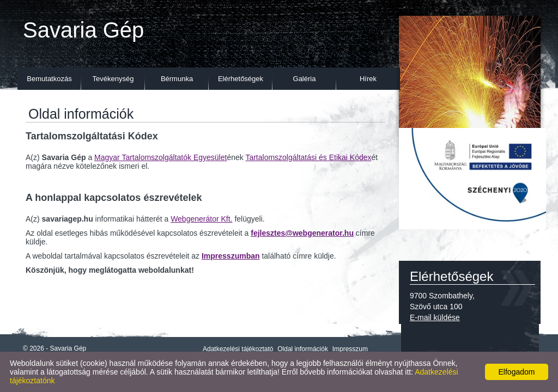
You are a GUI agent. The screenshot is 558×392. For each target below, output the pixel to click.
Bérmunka (177, 79)
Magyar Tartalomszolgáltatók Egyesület (160, 157)
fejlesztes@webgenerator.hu (302, 233)
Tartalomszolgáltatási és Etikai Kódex (308, 157)
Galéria (305, 79)
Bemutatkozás (49, 79)
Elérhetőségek (241, 79)
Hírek (368, 79)
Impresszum (350, 349)
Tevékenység (113, 79)
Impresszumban (231, 256)
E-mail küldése (435, 317)
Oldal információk (303, 349)
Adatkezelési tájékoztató (238, 349)
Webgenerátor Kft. (201, 219)
